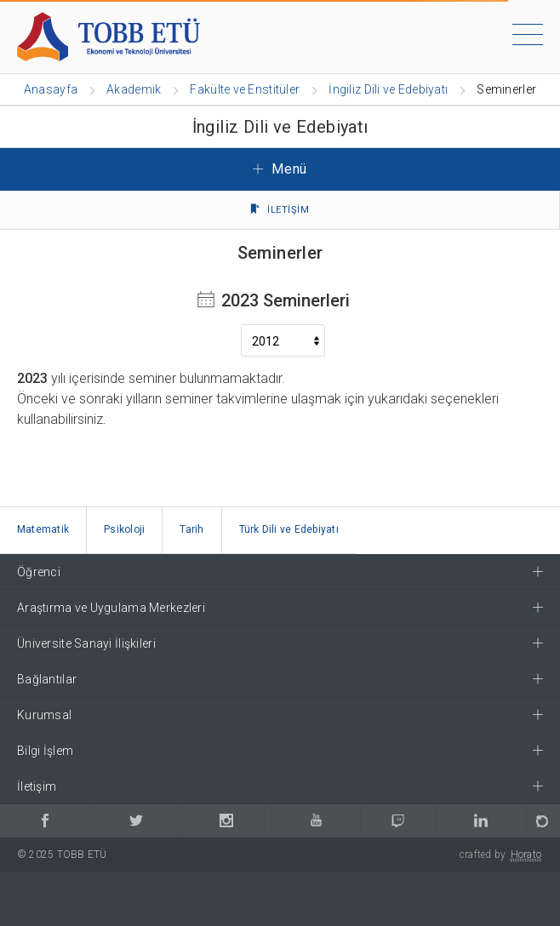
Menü (280, 169)
